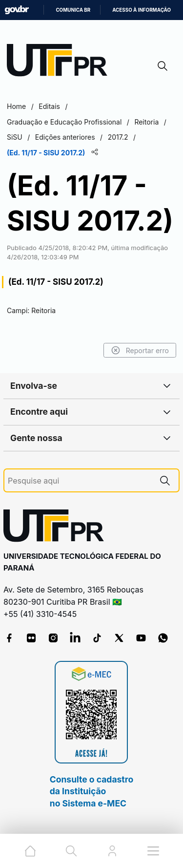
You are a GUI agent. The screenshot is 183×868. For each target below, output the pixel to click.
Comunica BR (73, 10)
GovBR (17, 10)
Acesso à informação (142, 10)
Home (16, 106)
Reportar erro (140, 350)
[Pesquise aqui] (80, 481)
